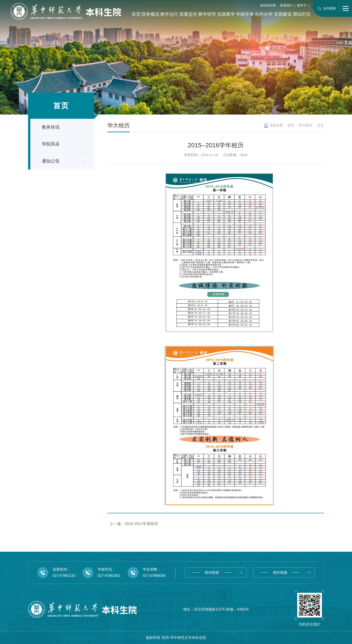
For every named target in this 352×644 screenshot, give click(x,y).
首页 (136, 14)
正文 (321, 125)
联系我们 (286, 6)
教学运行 (169, 14)
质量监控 (188, 14)
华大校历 (306, 125)
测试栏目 (302, 14)
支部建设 (283, 14)
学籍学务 (245, 14)
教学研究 (207, 14)
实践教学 (226, 14)
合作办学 (264, 14)
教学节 (302, 6)
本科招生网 (268, 6)
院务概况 (150, 14)
